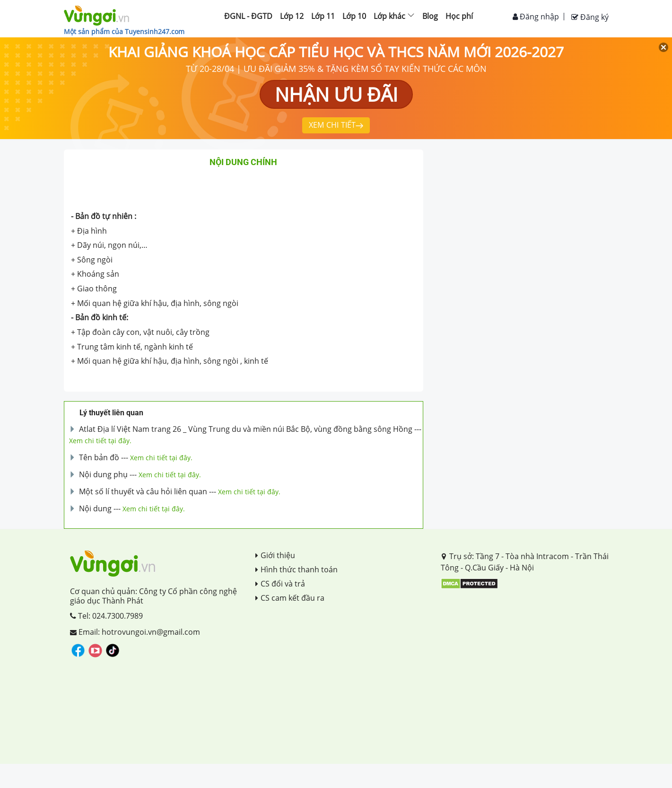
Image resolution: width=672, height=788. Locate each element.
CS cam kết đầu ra (290, 598)
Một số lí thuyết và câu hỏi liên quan (143, 491)
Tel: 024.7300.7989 (106, 616)
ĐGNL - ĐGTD (248, 16)
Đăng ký (590, 17)
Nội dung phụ (103, 474)
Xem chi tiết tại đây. (100, 441)
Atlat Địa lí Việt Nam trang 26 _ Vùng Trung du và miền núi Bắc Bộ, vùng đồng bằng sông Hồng (246, 429)
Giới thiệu (275, 555)
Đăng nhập (536, 17)
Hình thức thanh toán (297, 569)
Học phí (459, 16)
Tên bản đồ (99, 457)
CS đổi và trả (280, 584)
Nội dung (95, 508)
